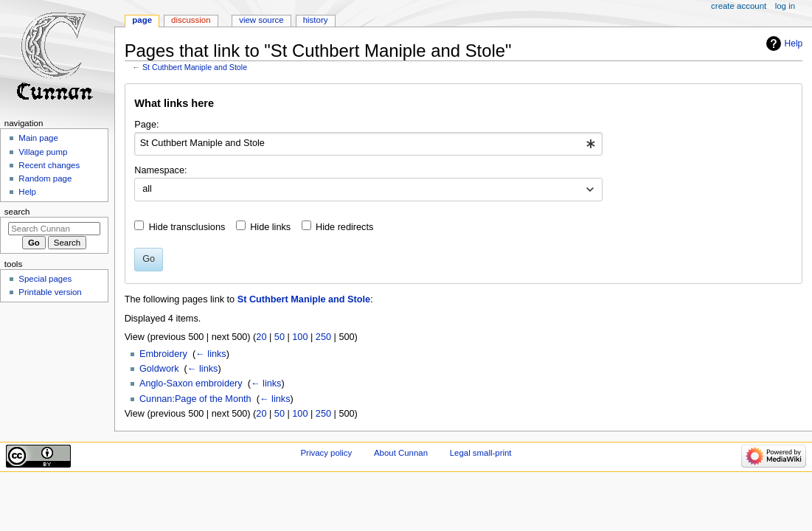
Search (17, 212)
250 (323, 337)
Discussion (191, 20)
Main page (38, 138)
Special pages (45, 279)
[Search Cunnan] (54, 229)
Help (794, 44)
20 (261, 337)
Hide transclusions (187, 227)
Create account (739, 6)
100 (300, 337)
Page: (146, 125)
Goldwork (159, 369)
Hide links (270, 227)
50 (280, 337)
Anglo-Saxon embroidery (191, 383)
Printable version (50, 292)
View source (261, 20)
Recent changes (49, 165)
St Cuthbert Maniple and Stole (195, 67)
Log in (785, 6)
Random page (45, 178)
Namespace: (160, 170)
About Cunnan (401, 453)
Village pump (43, 152)
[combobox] (368, 144)
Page (142, 20)
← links (211, 354)
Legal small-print (481, 453)
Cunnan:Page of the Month (195, 399)
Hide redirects (344, 227)
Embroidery (163, 354)
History (316, 20)
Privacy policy (326, 453)
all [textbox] (147, 189)
